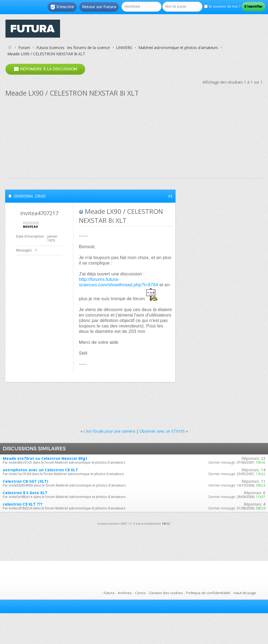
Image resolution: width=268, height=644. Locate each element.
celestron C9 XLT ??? (23, 504)
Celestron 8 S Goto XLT (25, 493)
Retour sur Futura (99, 7)
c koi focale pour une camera (109, 431)
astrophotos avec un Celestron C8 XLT (40, 470)
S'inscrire (62, 7)
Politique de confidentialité (208, 593)
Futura (109, 593)
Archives (125, 593)
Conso (140, 593)
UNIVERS (124, 48)
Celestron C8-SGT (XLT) (26, 481)
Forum (24, 48)
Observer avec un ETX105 (162, 431)
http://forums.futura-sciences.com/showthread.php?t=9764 (119, 282)
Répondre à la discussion (45, 69)
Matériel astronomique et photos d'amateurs (178, 48)
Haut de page (245, 593)
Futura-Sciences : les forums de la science (73, 48)
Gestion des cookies (166, 593)
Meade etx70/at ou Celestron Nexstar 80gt (45, 458)
